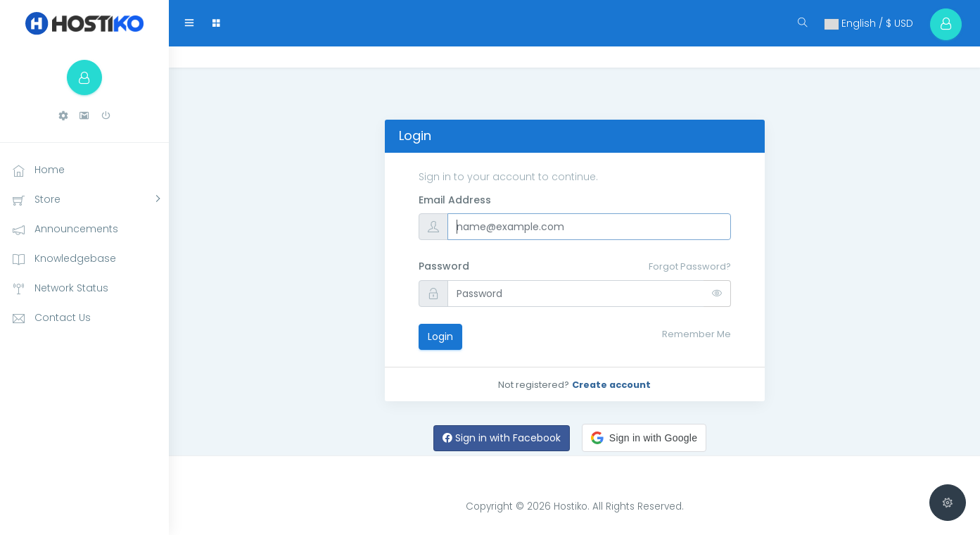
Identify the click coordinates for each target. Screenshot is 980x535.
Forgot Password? (690, 266)
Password (444, 266)
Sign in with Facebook (502, 438)
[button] (63, 116)
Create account (611, 385)
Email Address (455, 200)
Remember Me (696, 334)
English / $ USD (868, 23)
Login (440, 336)
